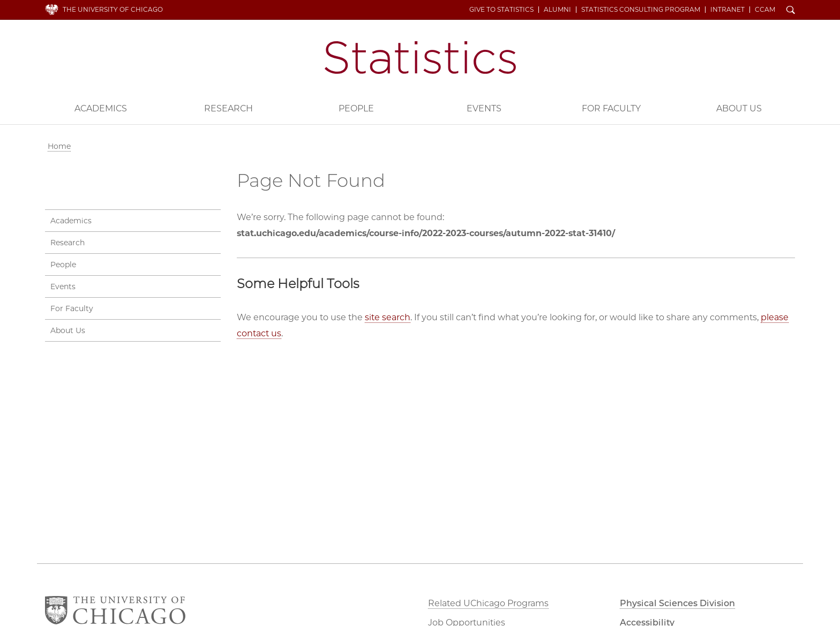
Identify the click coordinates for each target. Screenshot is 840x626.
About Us (739, 108)
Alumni (557, 10)
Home (59, 146)
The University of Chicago (113, 9)
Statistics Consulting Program (641, 10)
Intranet (727, 10)
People (356, 108)
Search (791, 11)
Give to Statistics (501, 10)
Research (228, 108)
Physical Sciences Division (677, 603)
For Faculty (611, 108)
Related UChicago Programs (488, 603)
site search (388, 317)
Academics (101, 108)
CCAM (765, 10)
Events (484, 108)
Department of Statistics (420, 58)
